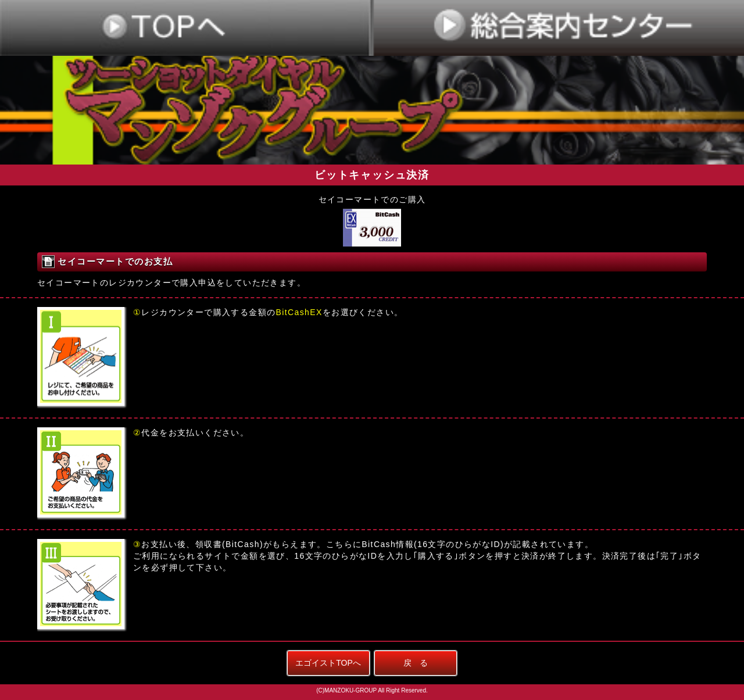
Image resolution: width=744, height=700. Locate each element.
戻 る (416, 663)
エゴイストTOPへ (328, 663)
